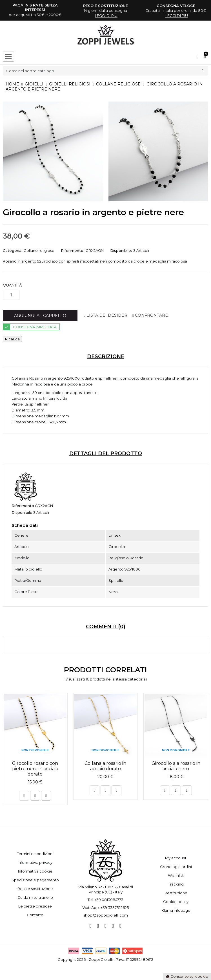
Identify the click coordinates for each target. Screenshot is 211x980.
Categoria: (13, 250)
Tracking (176, 884)
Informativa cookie (35, 871)
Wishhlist (176, 875)
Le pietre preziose (35, 906)
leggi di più (106, 16)
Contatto (35, 915)
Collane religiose (39, 250)
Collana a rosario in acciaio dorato (105, 766)
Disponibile (22, 512)
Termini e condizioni (35, 854)
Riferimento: (73, 250)
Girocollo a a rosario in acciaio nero (176, 766)
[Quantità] (11, 295)
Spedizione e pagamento (35, 880)
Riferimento (23, 506)
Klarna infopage (176, 910)
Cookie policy (176, 902)
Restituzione (176, 893)
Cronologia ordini (176, 867)
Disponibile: (121, 250)
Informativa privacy (35, 862)
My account (176, 858)
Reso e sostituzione (35, 889)
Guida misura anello (35, 897)
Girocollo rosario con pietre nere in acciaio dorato (35, 769)
